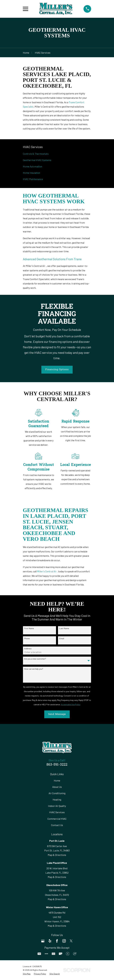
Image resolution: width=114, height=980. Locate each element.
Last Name (64, 628)
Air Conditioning (57, 793)
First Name (29, 628)
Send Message (57, 714)
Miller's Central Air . (47, 571)
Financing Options (57, 370)
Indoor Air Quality (57, 806)
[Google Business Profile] (43, 941)
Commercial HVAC (57, 819)
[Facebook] (57, 941)
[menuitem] (57, 154)
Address (28, 649)
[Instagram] (64, 941)
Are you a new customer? (35, 659)
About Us (57, 787)
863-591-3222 (57, 765)
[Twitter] (71, 941)
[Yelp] (50, 941)
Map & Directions (57, 855)
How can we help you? (34, 669)
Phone (27, 638)
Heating (57, 800)
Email (62, 638)
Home (57, 780)
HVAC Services (57, 812)
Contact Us (57, 825)
